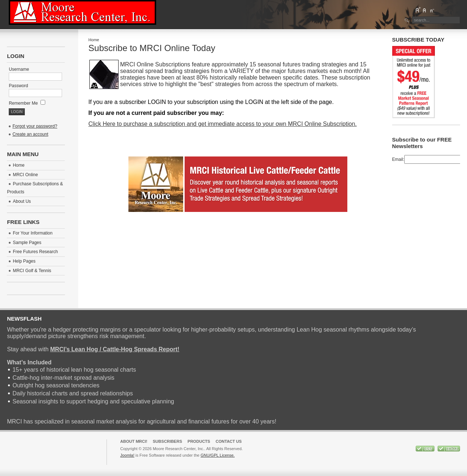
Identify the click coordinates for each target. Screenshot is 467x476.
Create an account (30, 134)
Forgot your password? (35, 126)
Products (199, 441)
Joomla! (128, 455)
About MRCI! (134, 441)
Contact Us (229, 441)
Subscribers (167, 441)
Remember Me (27, 103)
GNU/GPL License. (218, 455)
